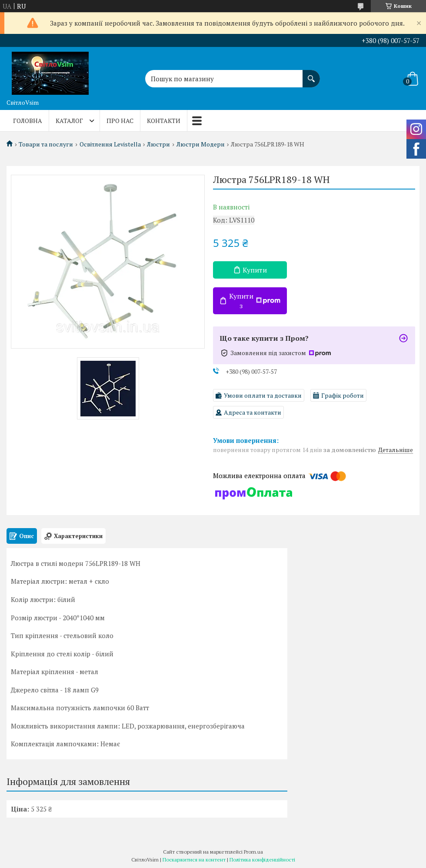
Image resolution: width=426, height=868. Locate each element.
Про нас (120, 121)
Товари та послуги (46, 144)
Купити (255, 270)
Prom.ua (253, 852)
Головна (28, 121)
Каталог (69, 121)
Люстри (158, 144)
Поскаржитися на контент (194, 860)
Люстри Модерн (201, 144)
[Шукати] (311, 74)
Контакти (164, 121)
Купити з (255, 301)
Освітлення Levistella (110, 144)
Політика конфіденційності (262, 860)
